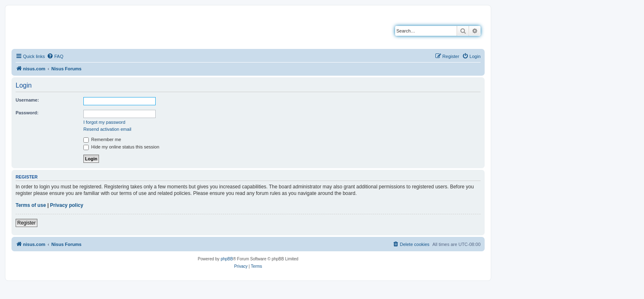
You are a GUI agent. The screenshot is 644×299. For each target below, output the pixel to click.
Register (26, 223)
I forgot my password (104, 122)
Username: (27, 100)
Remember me (102, 139)
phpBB (227, 259)
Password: (27, 113)
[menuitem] (55, 56)
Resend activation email (107, 129)
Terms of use (31, 205)
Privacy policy (67, 205)
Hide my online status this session (121, 147)
